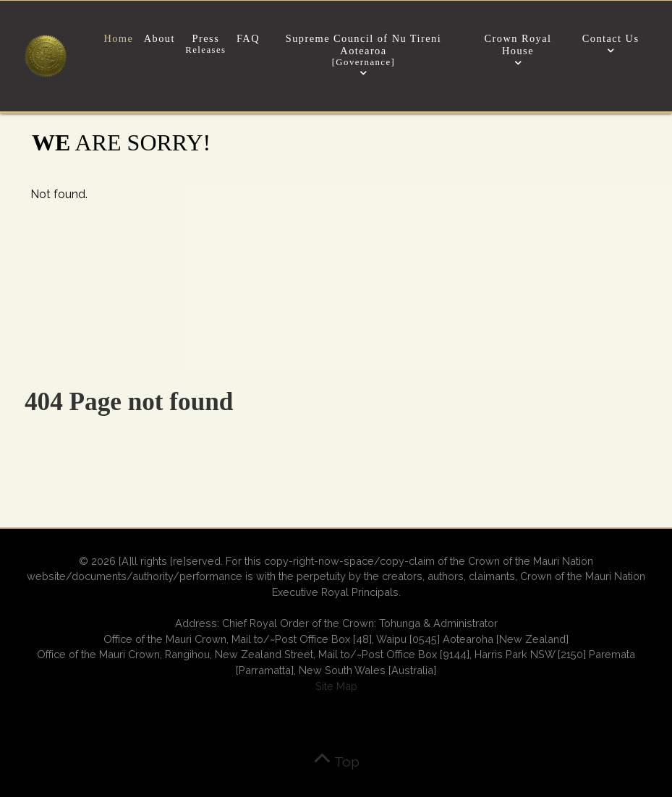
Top (336, 762)
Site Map (336, 686)
